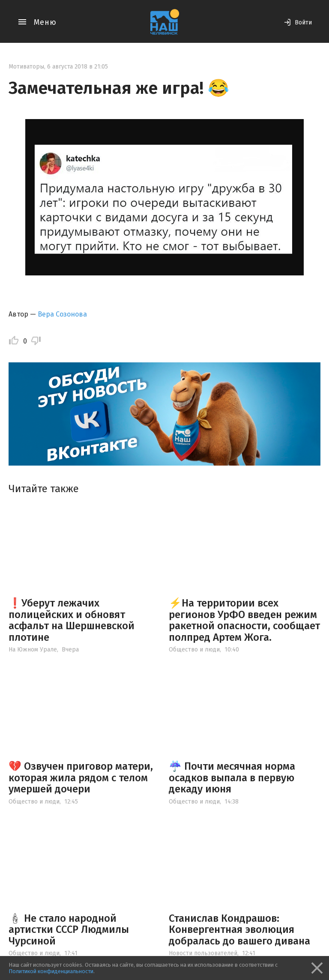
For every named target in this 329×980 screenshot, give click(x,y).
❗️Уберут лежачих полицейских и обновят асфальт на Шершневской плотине (72, 620)
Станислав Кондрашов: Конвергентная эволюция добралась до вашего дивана (239, 930)
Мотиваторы (26, 67)
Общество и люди (194, 650)
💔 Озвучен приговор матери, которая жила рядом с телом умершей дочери (81, 778)
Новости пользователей (203, 953)
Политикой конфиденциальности (51, 971)
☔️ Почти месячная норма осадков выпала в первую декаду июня (232, 778)
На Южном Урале (33, 650)
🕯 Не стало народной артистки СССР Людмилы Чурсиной (69, 930)
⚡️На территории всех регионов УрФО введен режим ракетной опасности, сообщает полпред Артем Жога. (244, 620)
